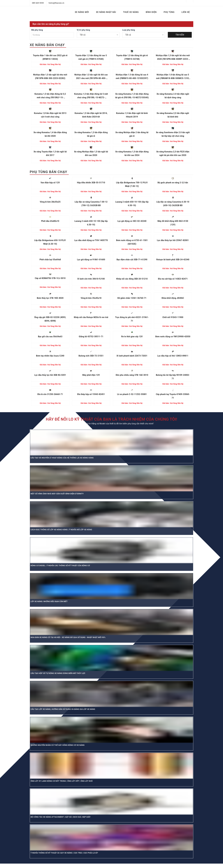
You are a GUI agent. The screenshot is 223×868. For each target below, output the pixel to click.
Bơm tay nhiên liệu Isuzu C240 (50, 356)
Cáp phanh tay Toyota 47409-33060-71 (173, 396)
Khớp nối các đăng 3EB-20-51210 (132, 279)
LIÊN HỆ (186, 12)
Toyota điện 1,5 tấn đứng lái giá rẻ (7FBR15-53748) (132, 57)
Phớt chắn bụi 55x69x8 (50, 260)
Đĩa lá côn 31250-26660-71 (50, 394)
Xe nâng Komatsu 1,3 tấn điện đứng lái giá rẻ (91, 134)
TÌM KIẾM (180, 35)
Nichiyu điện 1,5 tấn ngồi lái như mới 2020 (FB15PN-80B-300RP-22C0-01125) (173, 58)
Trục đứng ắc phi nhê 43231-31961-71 (132, 319)
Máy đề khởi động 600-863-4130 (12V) (173, 223)
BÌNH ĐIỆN (151, 12)
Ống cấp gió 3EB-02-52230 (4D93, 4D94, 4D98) (50, 319)
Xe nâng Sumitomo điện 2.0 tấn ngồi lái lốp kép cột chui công (173, 134)
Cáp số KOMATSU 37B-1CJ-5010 (50, 278)
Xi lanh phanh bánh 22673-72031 (132, 356)
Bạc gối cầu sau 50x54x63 (50, 337)
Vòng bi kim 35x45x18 (91, 298)
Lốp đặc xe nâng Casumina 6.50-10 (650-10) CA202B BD (173, 204)
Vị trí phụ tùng (83, 30)
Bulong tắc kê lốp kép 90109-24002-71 (173, 377)
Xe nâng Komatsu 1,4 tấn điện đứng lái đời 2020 (50, 134)
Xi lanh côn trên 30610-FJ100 (91, 279)
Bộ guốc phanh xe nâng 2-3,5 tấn (173, 183)
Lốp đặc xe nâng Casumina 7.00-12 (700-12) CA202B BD (91, 204)
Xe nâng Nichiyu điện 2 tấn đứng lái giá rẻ (132, 134)
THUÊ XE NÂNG (131, 12)
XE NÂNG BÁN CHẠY (47, 45)
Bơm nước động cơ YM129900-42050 (173, 337)
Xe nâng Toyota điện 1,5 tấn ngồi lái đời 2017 (50, 153)
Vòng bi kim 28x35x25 (50, 202)
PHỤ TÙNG (169, 12)
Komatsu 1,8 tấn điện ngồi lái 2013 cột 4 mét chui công (50, 115)
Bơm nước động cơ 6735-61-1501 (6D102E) (132, 242)
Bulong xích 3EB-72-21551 (91, 356)
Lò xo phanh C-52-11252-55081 (132, 394)
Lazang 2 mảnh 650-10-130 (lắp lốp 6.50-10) (91, 223)
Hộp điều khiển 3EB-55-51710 (91, 183)
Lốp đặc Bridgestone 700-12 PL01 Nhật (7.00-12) (132, 184)
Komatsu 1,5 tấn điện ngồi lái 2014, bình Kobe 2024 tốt (91, 115)
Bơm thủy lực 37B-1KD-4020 (50, 298)
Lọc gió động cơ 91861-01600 (91, 260)
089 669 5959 (38, 3)
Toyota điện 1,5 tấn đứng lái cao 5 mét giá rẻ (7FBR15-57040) (91, 57)
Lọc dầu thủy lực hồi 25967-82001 (173, 240)
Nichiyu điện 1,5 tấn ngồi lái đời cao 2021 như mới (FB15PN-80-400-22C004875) (91, 77)
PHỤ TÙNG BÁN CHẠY (48, 172)
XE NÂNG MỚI (82, 12)
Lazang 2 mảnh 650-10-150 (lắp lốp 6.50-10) (132, 204)
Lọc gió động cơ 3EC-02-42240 (132, 221)
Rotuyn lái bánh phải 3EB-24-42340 (173, 260)
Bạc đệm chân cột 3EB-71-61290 (132, 260)
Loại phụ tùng (129, 30)
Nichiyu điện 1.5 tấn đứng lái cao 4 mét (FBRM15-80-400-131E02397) (132, 76)
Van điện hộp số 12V (50, 183)
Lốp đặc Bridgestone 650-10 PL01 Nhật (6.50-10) (50, 242)
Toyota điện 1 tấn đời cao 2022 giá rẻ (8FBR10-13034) (50, 57)
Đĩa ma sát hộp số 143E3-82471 (173, 279)
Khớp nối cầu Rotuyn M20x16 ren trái (91, 317)
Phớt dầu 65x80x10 (50, 221)
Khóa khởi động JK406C (173, 298)
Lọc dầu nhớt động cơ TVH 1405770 (91, 240)
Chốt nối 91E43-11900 (173, 317)
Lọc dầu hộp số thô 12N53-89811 (173, 356)
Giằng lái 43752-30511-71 (91, 337)
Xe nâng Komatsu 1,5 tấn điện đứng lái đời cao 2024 (132, 153)
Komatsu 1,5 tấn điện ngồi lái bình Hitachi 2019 (132, 115)
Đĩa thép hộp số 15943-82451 (91, 394)
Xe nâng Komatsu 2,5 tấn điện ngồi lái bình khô (173, 115)
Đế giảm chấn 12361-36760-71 (132, 298)
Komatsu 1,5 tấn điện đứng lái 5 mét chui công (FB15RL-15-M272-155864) (91, 96)
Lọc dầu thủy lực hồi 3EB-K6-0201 (50, 375)
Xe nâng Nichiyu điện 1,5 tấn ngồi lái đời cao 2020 (91, 153)
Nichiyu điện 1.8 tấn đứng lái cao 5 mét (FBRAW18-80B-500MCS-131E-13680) (173, 77)
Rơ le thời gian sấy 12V (132, 337)
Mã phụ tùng (37, 30)
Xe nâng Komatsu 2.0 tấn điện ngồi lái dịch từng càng (173, 96)
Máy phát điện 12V (91, 375)
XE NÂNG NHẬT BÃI (106, 12)
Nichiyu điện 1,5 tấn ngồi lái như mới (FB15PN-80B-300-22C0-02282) (50, 76)
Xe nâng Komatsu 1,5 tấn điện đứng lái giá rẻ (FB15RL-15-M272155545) (132, 96)
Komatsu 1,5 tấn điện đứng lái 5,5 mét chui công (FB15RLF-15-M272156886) (50, 96)
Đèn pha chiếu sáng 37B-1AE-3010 (132, 375)
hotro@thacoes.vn (56, 3)
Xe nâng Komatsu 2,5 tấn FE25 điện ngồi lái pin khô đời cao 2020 (173, 153)
